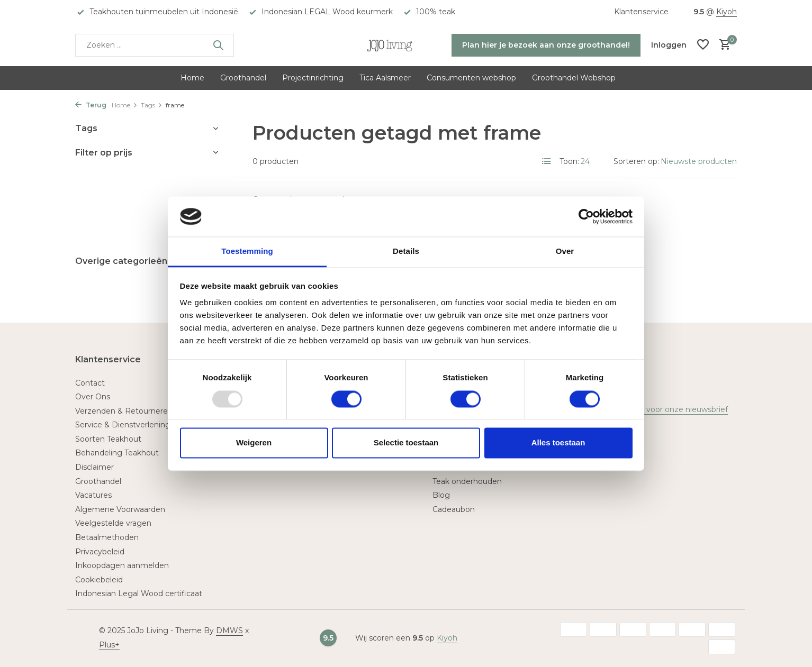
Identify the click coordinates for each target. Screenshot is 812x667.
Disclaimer (94, 467)
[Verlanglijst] (703, 45)
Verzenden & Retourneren (124, 411)
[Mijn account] (669, 45)
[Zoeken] (155, 45)
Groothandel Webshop (574, 78)
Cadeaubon (454, 509)
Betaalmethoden (107, 537)
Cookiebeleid (99, 580)
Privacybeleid (100, 552)
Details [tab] (406, 252)
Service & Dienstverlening (123, 425)
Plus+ (109, 645)
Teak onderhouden (467, 481)
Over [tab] (565, 252)
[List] (547, 161)
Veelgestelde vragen (113, 523)
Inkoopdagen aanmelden (122, 565)
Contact (90, 383)
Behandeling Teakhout (117, 453)
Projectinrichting (313, 78)
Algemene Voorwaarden (120, 509)
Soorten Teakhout (108, 439)
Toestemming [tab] (247, 252)
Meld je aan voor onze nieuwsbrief (665, 409)
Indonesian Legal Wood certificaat (139, 593)
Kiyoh (727, 12)
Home (192, 78)
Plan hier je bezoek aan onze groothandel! (546, 45)
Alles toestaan (558, 443)
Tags (152, 105)
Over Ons (93, 397)
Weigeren (254, 443)
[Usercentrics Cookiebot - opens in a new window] (586, 216)
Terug (91, 105)
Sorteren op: (636, 161)
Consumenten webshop (471, 78)
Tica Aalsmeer (385, 78)
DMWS (229, 631)
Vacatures (93, 495)
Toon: (569, 161)
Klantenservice (641, 12)
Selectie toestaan (406, 443)
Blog (441, 495)
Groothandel (243, 78)
